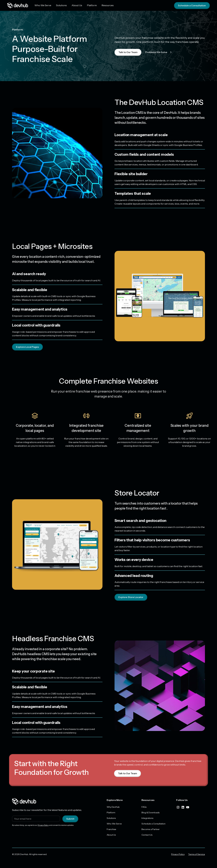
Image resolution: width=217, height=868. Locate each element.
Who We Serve (43, 5)
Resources (108, 5)
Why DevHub (113, 807)
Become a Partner (151, 829)
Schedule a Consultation (192, 5)
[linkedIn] (183, 807)
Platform (92, 5)
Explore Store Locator (131, 597)
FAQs (144, 807)
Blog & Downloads (150, 813)
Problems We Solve (159, 52)
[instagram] (178, 807)
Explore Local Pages (27, 347)
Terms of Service (197, 854)
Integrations (147, 818)
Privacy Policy (43, 825)
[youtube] (188, 807)
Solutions (61, 5)
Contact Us (147, 835)
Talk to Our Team (128, 52)
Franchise (111, 829)
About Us (77, 5)
